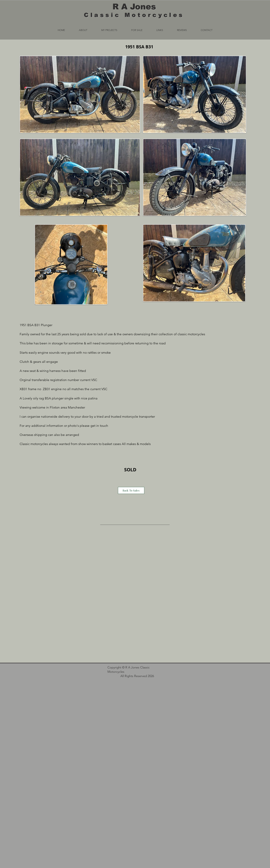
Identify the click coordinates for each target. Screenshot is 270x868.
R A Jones (134, 7)
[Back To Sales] (131, 490)
